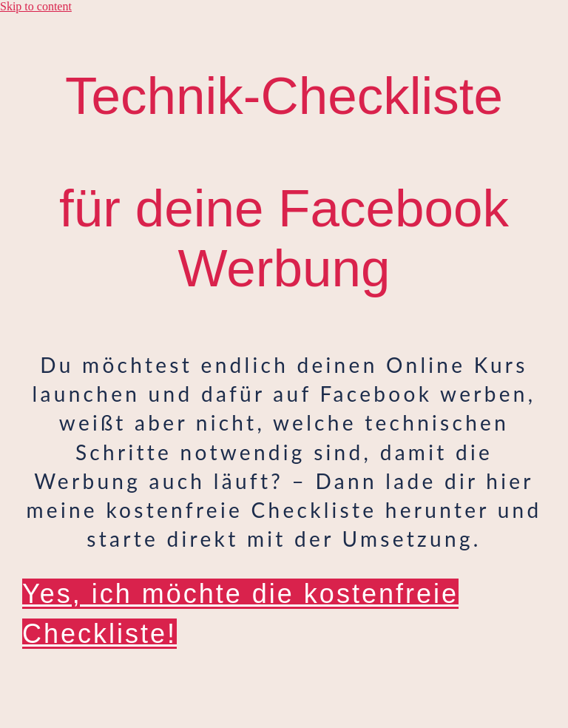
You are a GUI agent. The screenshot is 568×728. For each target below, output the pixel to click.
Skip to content (36, 6)
